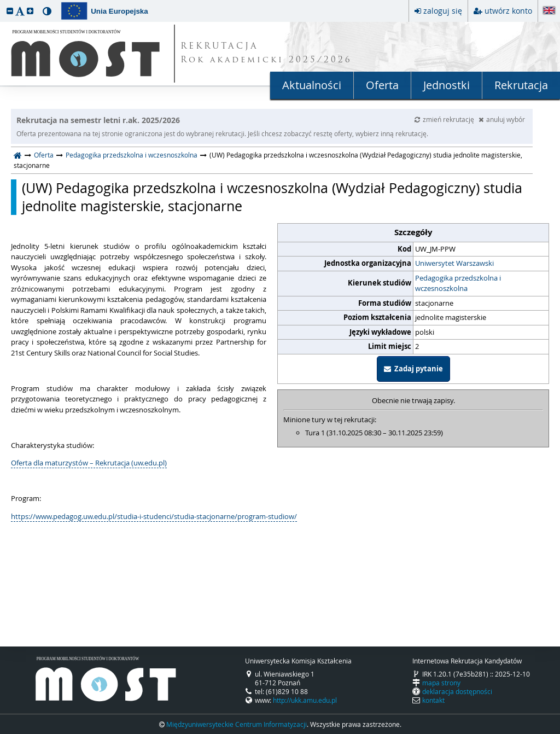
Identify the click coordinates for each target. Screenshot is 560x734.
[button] (10, 11)
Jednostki (447, 85)
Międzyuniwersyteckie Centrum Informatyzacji (237, 724)
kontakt (433, 700)
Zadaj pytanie (413, 369)
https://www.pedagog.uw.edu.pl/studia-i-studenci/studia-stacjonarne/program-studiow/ (154, 516)
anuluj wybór (502, 119)
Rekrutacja (521, 85)
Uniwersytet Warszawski (454, 263)
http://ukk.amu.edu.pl (305, 700)
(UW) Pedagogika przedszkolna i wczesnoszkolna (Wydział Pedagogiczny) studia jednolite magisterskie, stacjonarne (272, 197)
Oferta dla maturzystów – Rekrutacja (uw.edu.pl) (89, 463)
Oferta (382, 85)
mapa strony (441, 683)
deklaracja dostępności (457, 691)
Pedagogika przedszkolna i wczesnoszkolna (132, 155)
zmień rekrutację (445, 119)
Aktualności (312, 85)
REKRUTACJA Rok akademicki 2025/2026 (266, 54)
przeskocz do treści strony (3, 3)
